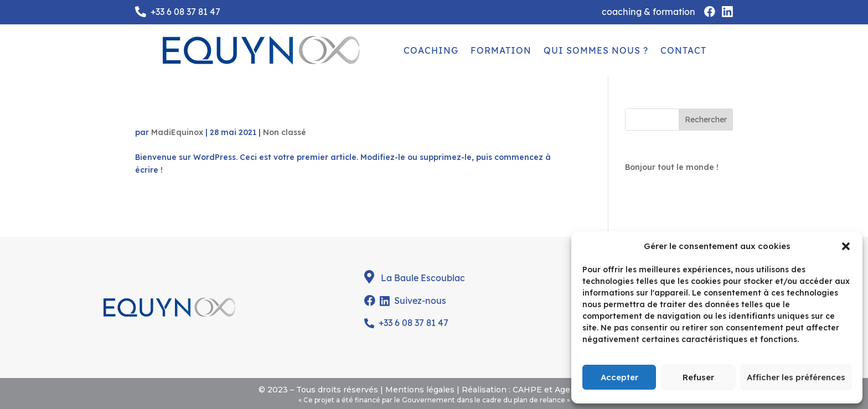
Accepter (619, 377)
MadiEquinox (177, 132)
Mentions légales (420, 390)
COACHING (431, 50)
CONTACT (683, 50)
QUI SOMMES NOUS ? (596, 50)
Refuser (698, 377)
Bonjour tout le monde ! (206, 115)
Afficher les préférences (796, 377)
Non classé (285, 132)
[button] (846, 246)
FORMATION (501, 50)
